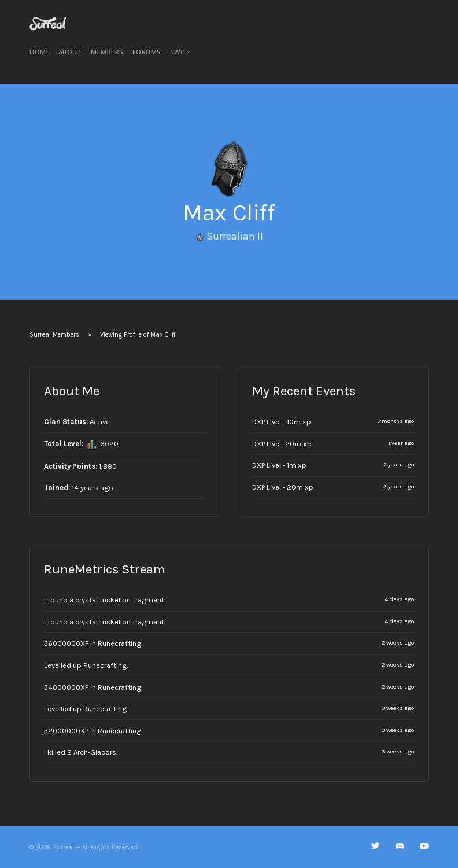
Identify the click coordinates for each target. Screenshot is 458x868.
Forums (147, 52)
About (71, 52)
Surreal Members (54, 335)
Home (40, 52)
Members (107, 52)
